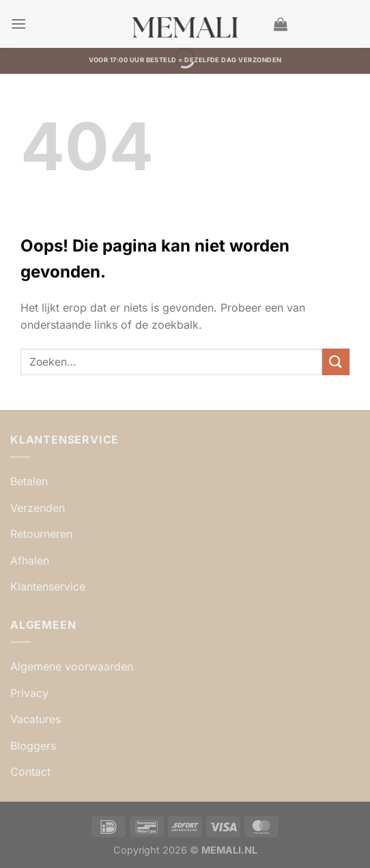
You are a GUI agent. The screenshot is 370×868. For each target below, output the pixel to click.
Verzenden (38, 508)
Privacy (29, 693)
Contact (30, 772)
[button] (18, 24)
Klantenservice (48, 586)
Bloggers (33, 746)
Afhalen (30, 560)
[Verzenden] (336, 362)
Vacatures (35, 719)
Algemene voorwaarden (72, 666)
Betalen (29, 481)
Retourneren (41, 534)
